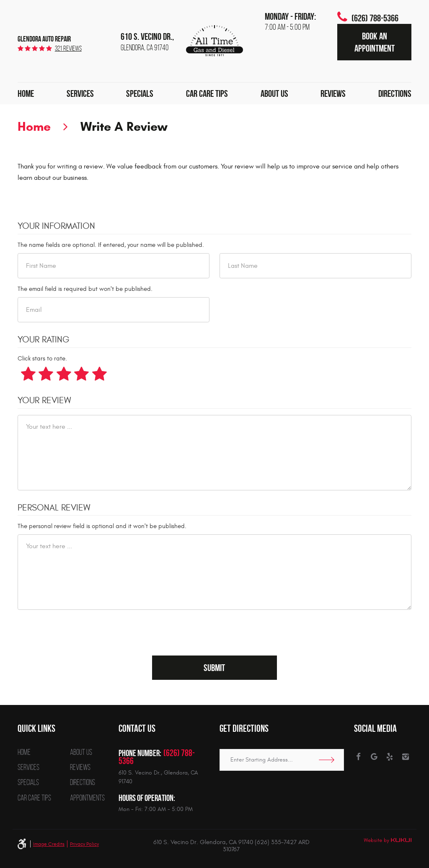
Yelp (390, 757)
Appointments (87, 798)
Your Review (44, 401)
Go (329, 760)
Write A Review (124, 126)
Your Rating (44, 340)
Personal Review (54, 508)
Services (80, 93)
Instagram (406, 757)
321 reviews (68, 48)
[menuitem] (26, 93)
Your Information (56, 226)
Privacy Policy (84, 844)
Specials (140, 93)
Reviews (333, 93)
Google (374, 757)
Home (26, 93)
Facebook (358, 757)
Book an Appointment (375, 42)
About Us (274, 93)
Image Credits (49, 844)
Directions (395, 93)
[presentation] (81, 632)
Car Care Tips (207, 93)
